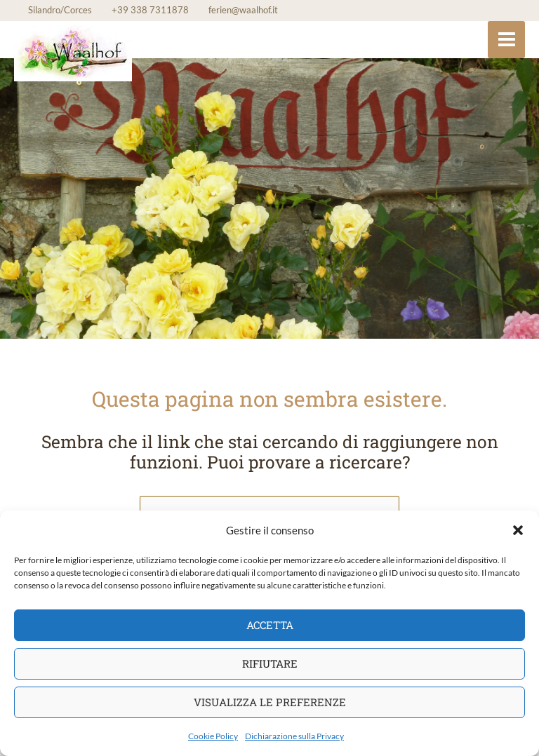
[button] (518, 530)
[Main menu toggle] (506, 40)
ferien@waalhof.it (243, 10)
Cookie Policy (213, 736)
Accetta (270, 625)
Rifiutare (270, 663)
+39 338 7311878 (150, 10)
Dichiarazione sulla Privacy (294, 736)
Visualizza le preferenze (270, 702)
